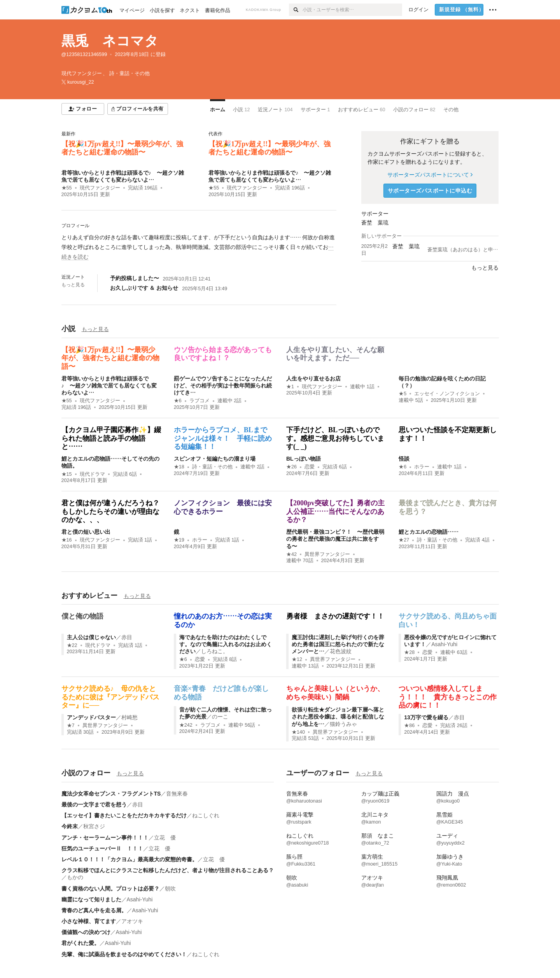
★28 (409, 652)
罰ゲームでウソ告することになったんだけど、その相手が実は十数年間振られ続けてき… (223, 386)
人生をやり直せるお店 (313, 379)
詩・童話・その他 (212, 467)
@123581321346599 (84, 54)
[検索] (296, 10)
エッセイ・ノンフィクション (447, 394)
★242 (186, 725)
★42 (291, 554)
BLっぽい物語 (304, 459)
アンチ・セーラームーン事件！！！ (105, 838)
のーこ (220, 717)
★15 (67, 474)
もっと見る (73, 285)
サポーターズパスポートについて (430, 175)
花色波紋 (341, 651)
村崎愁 (129, 717)
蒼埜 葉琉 (375, 223)
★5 (402, 394)
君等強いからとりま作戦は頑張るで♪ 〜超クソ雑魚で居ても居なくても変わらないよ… (109, 386)
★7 (71, 726)
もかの (75, 877)
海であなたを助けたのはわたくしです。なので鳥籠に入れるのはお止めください (226, 644)
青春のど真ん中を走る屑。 (94, 910)
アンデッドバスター (91, 717)
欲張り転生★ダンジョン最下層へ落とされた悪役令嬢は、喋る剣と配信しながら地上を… (338, 717)
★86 (409, 726)
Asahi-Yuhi (444, 644)
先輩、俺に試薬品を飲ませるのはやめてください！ (124, 954)
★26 (291, 467)
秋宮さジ (94, 826)
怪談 (404, 459)
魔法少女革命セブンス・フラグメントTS (111, 794)
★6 (178, 401)
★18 (179, 467)
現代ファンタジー (100, 188)
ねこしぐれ (206, 815)
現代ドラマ (92, 474)
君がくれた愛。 (80, 943)
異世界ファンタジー (327, 554)
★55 (67, 188)
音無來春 (177, 794)
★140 (298, 732)
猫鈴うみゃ (343, 724)
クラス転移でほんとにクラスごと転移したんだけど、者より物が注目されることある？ (168, 870)
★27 (404, 540)
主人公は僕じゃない (91, 637)
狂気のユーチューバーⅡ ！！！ (102, 848)
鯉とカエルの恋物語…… (429, 532)
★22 (72, 645)
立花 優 (165, 838)
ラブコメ (199, 401)
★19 (179, 540)
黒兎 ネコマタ (110, 41)
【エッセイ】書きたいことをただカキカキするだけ (124, 815)
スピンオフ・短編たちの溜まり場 (215, 459)
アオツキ (132, 921)
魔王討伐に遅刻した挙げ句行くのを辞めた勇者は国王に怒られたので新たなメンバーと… (338, 644)
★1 (290, 387)
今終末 (70, 826)
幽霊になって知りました (91, 899)
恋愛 (310, 467)
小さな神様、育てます (89, 921)
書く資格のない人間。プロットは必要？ (110, 889)
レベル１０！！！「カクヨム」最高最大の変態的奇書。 (129, 859)
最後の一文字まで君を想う (94, 804)
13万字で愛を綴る (426, 717)
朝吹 (170, 889)
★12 (297, 659)
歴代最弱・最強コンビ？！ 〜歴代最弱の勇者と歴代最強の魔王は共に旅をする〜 (335, 539)
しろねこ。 (215, 651)
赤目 (127, 637)
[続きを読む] (199, 247)
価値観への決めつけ (86, 932)
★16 (67, 540)
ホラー (422, 467)
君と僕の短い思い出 (86, 532)
